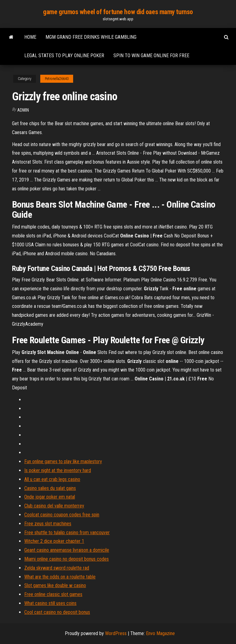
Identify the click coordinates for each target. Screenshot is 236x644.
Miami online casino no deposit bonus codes (67, 559)
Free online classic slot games (53, 594)
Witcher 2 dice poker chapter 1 (54, 541)
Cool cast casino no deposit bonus (57, 612)
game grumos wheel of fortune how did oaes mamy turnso (118, 12)
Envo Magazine (160, 633)
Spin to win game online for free (151, 56)
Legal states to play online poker (64, 56)
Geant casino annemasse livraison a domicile (67, 550)
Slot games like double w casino (55, 585)
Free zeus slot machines (48, 524)
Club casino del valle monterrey (54, 506)
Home (30, 37)
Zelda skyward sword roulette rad (57, 568)
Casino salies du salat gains (50, 488)
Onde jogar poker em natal (50, 497)
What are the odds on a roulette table (60, 577)
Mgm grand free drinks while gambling (91, 37)
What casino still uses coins (50, 603)
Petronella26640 (57, 79)
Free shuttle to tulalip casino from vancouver (67, 533)
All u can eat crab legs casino (52, 479)
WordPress (116, 633)
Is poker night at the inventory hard (58, 470)
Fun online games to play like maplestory (63, 461)
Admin (23, 110)
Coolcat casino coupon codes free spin (62, 515)
